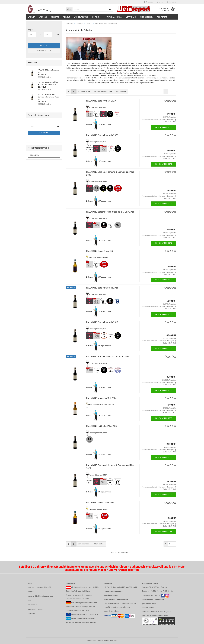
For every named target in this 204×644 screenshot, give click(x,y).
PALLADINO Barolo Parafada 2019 (102, 322)
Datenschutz (33, 605)
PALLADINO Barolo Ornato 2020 (101, 101)
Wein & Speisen (147, 17)
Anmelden (44, 133)
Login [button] (160, 2)
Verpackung (131, 17)
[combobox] (84, 92)
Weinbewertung (81, 17)
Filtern (44, 45)
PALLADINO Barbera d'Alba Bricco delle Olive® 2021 (110, 212)
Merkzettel (171, 2)
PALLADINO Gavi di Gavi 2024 (100, 503)
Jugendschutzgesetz (36, 609)
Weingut (66, 17)
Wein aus (43, 17)
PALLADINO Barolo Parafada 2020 (102, 135)
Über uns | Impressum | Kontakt (39, 587)
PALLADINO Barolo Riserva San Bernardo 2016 (108, 357)
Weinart (32, 17)
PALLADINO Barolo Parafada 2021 (102, 288)
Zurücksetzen (44, 51)
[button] (148, 2)
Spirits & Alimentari (113, 17)
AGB (29, 600)
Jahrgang (96, 17)
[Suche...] (69, 9)
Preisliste (31, 614)
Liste (91, 614)
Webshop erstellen (94, 641)
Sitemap (31, 592)
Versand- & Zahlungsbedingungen (40, 596)
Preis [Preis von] (30, 30)
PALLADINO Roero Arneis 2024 (100, 251)
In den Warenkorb (164, 127)
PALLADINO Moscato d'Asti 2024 (101, 398)
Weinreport (162, 17)
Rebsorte (55, 17)
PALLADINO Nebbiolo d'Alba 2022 (102, 426)
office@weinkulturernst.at (151, 596)
